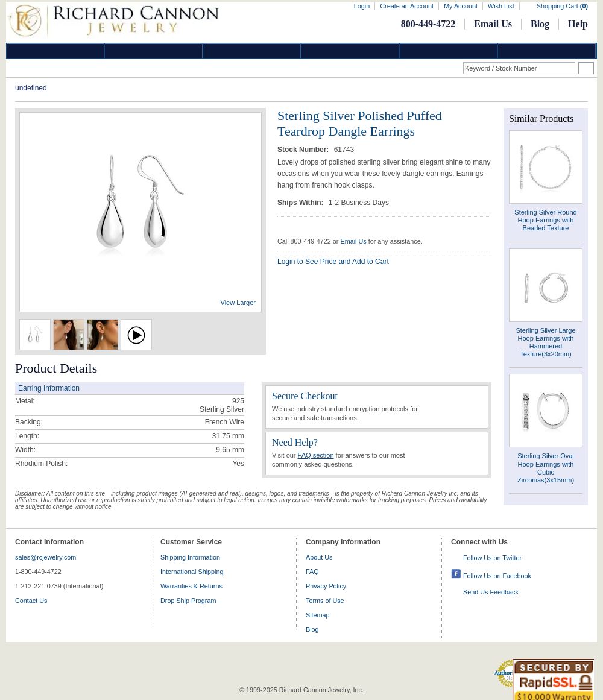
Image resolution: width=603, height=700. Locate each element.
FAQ (312, 572)
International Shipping (192, 572)
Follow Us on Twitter (492, 558)
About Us (319, 557)
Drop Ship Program (188, 601)
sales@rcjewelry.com (46, 557)
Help (578, 24)
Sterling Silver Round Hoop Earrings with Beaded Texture (545, 220)
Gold (154, 51)
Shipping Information (190, 557)
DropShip (547, 51)
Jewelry (350, 51)
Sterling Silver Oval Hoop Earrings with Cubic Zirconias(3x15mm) (546, 468)
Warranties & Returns (191, 586)
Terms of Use (325, 601)
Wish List (501, 6)
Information (449, 51)
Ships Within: (301, 203)
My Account (461, 6)
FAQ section (316, 455)
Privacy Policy (326, 586)
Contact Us (31, 601)
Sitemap (318, 615)
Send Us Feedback (491, 592)
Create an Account (407, 6)
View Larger (238, 303)
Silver (252, 51)
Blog (540, 24)
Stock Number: (304, 150)
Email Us (493, 24)
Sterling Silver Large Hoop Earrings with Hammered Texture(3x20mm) (545, 342)
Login (362, 6)
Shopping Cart (562, 6)
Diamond (55, 51)
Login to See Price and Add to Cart (333, 262)
